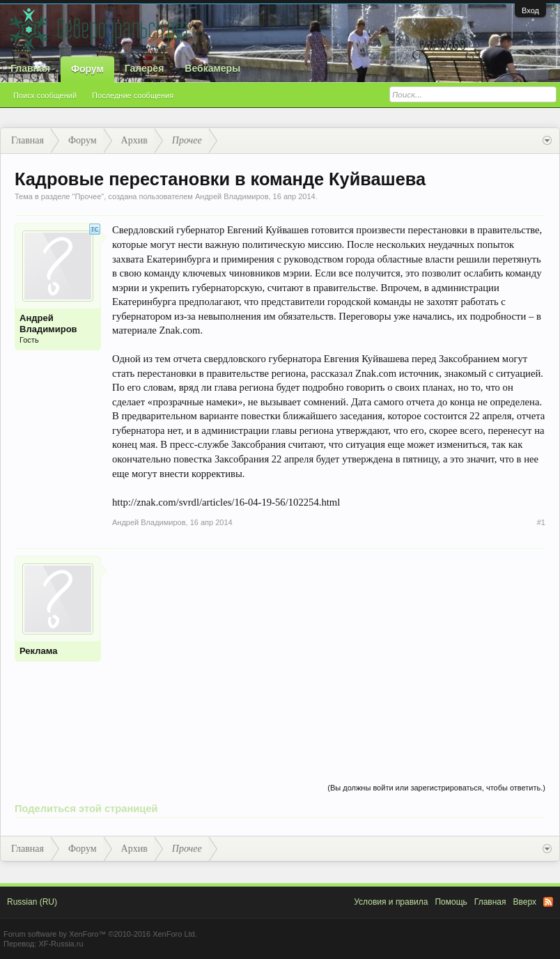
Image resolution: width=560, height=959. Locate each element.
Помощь (451, 902)
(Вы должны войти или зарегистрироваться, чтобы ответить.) (436, 788)
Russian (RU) (32, 902)
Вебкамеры (212, 68)
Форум (87, 69)
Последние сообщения (133, 95)
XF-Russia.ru (61, 944)
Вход (530, 10)
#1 (541, 522)
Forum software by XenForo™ (100, 934)
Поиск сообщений (45, 95)
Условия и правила (391, 902)
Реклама (38, 651)
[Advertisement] (329, 653)
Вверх (525, 902)
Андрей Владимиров (232, 196)
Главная (30, 68)
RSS (548, 902)
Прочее (88, 196)
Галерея (145, 68)
